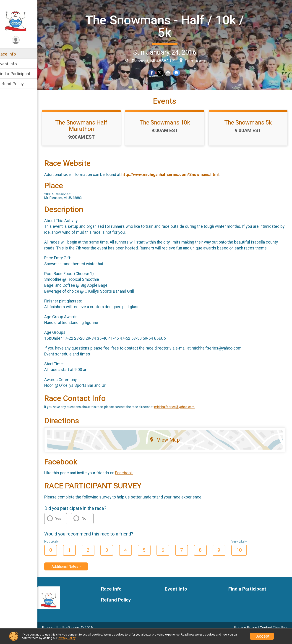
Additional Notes (71, 574)
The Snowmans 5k (249, 130)
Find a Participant (20, 74)
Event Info (13, 64)
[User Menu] (22, 40)
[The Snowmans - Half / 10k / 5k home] (22, 18)
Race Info (13, 54)
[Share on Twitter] (163, 73)
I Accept (262, 636)
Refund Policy (17, 84)
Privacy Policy (67, 638)
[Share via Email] (171, 73)
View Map (168, 448)
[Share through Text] (179, 73)
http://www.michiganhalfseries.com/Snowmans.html (176, 183)
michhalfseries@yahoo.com (180, 415)
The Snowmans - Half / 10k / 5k (168, 26)
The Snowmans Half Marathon (86, 134)
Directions (197, 61)
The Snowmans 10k (168, 130)
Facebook (130, 481)
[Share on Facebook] (155, 73)
